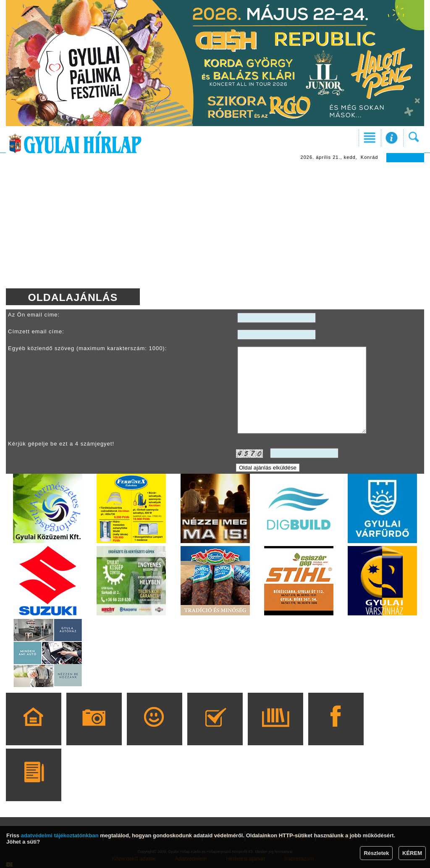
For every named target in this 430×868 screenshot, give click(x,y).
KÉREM (412, 853)
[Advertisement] (215, 225)
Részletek (376, 853)
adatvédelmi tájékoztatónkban (60, 835)
